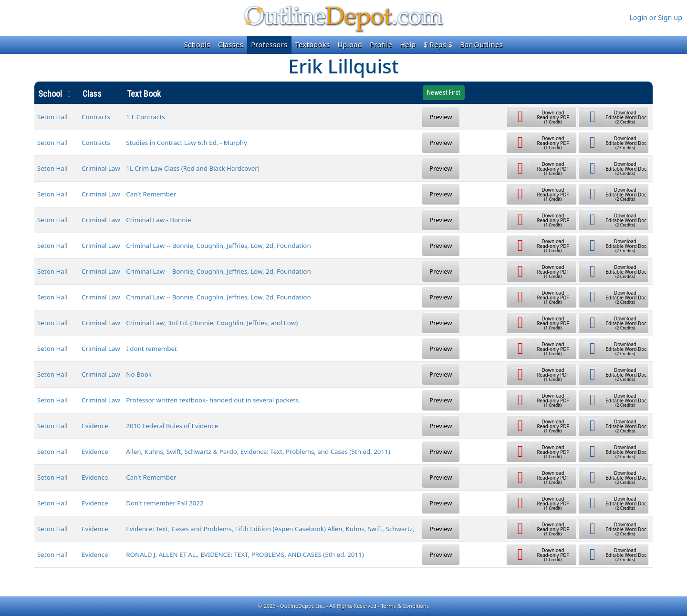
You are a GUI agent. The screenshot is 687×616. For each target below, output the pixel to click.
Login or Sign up (656, 17)
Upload (350, 45)
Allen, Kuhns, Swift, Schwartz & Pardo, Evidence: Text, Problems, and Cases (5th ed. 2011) (258, 452)
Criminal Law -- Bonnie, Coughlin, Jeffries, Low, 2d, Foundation (218, 246)
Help (408, 45)
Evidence (95, 426)
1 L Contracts (145, 117)
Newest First (444, 92)
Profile (381, 45)
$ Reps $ (438, 45)
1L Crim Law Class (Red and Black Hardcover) (193, 168)
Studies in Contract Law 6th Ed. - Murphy (186, 143)
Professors (269, 45)
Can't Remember (151, 194)
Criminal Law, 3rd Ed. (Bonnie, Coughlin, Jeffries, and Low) (212, 323)
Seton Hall (52, 117)
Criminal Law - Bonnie (158, 220)
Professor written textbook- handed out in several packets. (213, 400)
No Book (139, 374)
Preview (441, 117)
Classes (231, 45)
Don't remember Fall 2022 (165, 503)
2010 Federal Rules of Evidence (172, 426)
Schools (197, 45)
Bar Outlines (481, 45)
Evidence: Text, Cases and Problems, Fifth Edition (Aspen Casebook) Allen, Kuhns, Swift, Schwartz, (270, 529)
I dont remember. (152, 349)
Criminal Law (101, 168)
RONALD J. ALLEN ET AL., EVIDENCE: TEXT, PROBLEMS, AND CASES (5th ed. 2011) (245, 554)
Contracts (96, 117)
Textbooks (313, 45)
